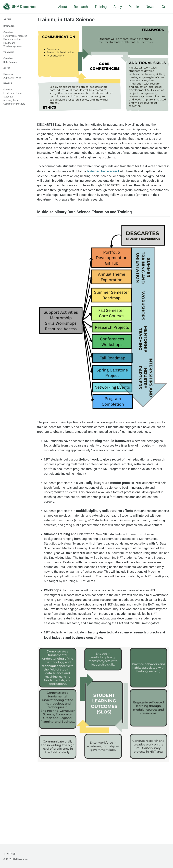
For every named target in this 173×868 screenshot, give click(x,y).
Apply (117, 7)
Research (80, 7)
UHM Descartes (24, 7)
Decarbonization (12, 40)
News (149, 7)
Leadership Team (12, 95)
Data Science (10, 63)
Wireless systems (13, 47)
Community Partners (14, 105)
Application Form (12, 79)
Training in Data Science (66, 20)
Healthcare (9, 43)
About (62, 7)
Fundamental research (15, 36)
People (133, 7)
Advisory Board (11, 102)
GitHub (10, 854)
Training (100, 7)
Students (8, 98)
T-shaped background (122, 180)
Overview (8, 33)
